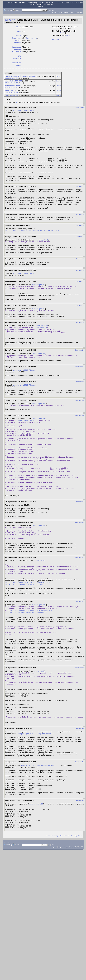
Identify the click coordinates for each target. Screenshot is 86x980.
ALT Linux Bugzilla (10, 3)
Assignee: (18, 49)
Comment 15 (79, 558)
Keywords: (17, 58)
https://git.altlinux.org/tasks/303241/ (39, 865)
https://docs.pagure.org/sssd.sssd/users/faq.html (28, 651)
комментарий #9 (38, 387)
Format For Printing (52, 946)
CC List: (56, 35)
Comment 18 (79, 673)
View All (58, 95)
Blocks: (19, 65)
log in (17, 102)
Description (80, 107)
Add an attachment (12, 95)
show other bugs (31, 38)
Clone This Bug (69, 946)
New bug (9, 10)
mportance (17, 47)
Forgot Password (69, 12)
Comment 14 (79, 456)
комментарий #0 (38, 459)
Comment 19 (79, 751)
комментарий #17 (39, 677)
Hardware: (18, 43)
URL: (20, 56)
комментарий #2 (38, 309)
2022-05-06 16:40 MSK (12, 88)
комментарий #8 (41, 355)
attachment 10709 (20, 111)
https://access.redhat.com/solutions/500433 (25, 654)
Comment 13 (79, 439)
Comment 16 (79, 581)
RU (81, 12)
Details (58, 76)
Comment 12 (79, 418)
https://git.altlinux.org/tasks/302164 (36, 828)
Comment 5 (80, 282)
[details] (33, 111)
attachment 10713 (20, 422)
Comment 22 (79, 906)
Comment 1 (80, 201)
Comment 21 (79, 861)
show (68, 35)
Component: (17, 38)
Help (53, 10)
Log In (60, 12)
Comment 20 (79, 823)
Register (53, 12)
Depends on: (17, 63)
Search (18, 10)
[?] (49, 10)
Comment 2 (80, 233)
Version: (18, 40)
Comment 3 (80, 245)
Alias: (19, 31)
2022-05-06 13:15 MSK (12, 78)
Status (19, 27)
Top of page (79, 946)
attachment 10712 (20, 406)
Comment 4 (80, 256)
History (63, 33)
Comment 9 (80, 352)
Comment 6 (80, 294)
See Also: (56, 40)
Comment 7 (80, 306)
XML (61, 946)
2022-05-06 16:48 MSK (12, 92)
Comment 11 (79, 402)
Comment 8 (80, 333)
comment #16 (39, 625)
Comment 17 (79, 621)
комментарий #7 (38, 337)
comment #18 (39, 755)
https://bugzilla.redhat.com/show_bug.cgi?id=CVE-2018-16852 (33, 250)
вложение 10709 (21, 461)
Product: (18, 36)
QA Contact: (17, 52)
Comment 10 (79, 383)
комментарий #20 (36, 910)
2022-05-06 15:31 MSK (12, 83)
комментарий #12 (39, 443)
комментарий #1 (41, 260)
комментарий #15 (39, 584)
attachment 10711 (20, 297)
